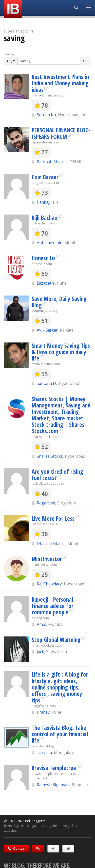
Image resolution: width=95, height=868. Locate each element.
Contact (16, 849)
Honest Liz (44, 258)
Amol (41, 624)
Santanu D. (47, 383)
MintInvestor (47, 559)
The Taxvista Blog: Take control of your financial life (60, 734)
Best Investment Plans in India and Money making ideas (60, 83)
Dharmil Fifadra (51, 544)
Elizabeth (46, 283)
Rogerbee (46, 503)
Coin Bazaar (45, 177)
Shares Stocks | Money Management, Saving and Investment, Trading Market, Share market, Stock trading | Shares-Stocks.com (61, 415)
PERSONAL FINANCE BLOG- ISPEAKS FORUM (61, 133)
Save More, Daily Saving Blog (59, 302)
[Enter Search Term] (49, 61)
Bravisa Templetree (55, 768)
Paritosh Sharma (52, 162)
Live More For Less (53, 518)
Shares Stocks (50, 456)
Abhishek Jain (50, 243)
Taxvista (44, 752)
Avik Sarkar (47, 330)
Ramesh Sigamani (53, 785)
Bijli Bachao (45, 218)
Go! (86, 61)
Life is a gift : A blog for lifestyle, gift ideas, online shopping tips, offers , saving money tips (60, 687)
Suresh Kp (46, 115)
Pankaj (43, 202)
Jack (40, 652)
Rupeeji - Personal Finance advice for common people (53, 606)
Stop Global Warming (56, 640)
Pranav (43, 712)
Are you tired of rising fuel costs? (57, 475)
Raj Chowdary (49, 584)
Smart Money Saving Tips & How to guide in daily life (61, 352)
